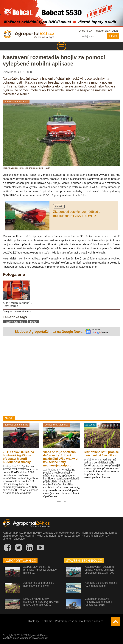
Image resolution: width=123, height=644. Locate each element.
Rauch (34, 322)
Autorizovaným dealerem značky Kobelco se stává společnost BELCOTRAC (99, 570)
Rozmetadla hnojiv (15, 322)
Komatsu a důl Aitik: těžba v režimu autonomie (101, 584)
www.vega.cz (40, 638)
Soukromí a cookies (91, 621)
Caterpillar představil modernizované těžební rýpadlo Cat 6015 (99, 602)
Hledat (113, 36)
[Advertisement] (61, 375)
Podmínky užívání (66, 621)
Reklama (47, 621)
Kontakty (34, 621)
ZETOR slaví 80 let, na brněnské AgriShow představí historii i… (40, 570)
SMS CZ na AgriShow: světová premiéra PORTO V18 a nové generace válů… (41, 602)
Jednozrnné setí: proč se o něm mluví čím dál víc (39, 584)
